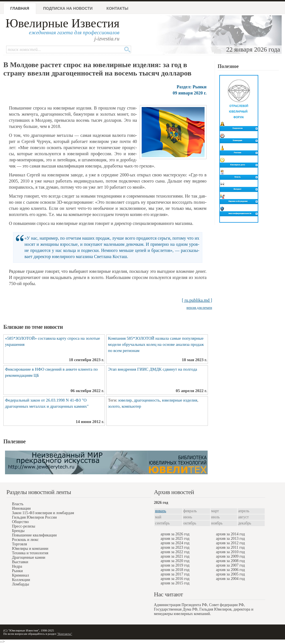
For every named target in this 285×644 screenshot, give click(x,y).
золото (114, 406)
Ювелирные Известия (62, 23)
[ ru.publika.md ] (197, 300)
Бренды (18, 531)
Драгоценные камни (29, 557)
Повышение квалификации (34, 535)
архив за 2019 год (175, 565)
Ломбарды (20, 584)
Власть (18, 504)
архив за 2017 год (175, 574)
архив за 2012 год (230, 543)
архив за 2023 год (175, 547)
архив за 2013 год (230, 539)
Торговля (19, 544)
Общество (20, 522)
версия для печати (199, 308)
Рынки (17, 571)
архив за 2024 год (175, 543)
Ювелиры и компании (30, 549)
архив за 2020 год (175, 561)
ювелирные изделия (180, 400)
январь (161, 511)
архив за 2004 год (230, 579)
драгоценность (147, 400)
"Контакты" (65, 634)
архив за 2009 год (230, 556)
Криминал (20, 575)
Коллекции (21, 580)
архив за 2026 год (175, 534)
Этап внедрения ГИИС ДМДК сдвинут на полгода (153, 369)
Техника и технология (30, 553)
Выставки (20, 562)
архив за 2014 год (230, 534)
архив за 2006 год (230, 570)
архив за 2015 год (175, 583)
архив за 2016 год (175, 579)
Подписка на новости (68, 8)
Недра (17, 566)
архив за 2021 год (175, 556)
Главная (20, 8)
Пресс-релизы (24, 526)
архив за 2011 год (230, 547)
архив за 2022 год (175, 552)
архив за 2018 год (175, 570)
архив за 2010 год (230, 552)
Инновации (21, 508)
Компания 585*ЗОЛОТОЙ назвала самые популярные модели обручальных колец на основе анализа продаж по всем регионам (156, 344)
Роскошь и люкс (25, 540)
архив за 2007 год (230, 565)
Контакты (117, 8)
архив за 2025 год (175, 539)
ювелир (125, 400)
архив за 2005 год (230, 574)
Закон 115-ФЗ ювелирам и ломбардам (43, 513)
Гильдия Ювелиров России (34, 517)
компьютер (131, 406)
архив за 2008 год (230, 561)
